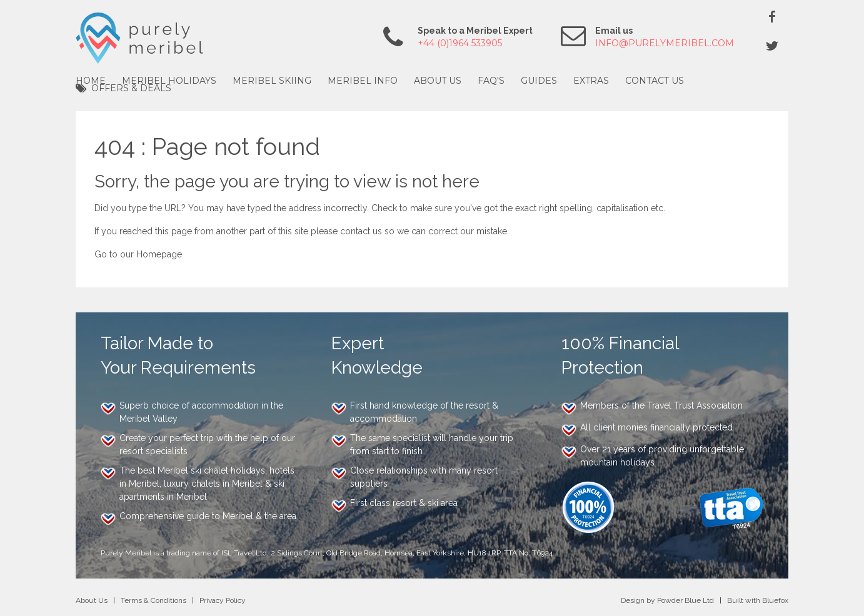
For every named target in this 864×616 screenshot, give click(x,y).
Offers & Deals (131, 88)
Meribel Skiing (272, 81)
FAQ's (491, 81)
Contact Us (655, 81)
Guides (539, 81)
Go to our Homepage (138, 254)
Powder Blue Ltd (686, 600)
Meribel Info (363, 81)
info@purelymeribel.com (665, 43)
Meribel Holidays (169, 81)
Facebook (772, 16)
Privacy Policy (223, 600)
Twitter (772, 46)
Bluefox (775, 600)
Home (91, 81)
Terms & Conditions (153, 600)
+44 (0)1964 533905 (460, 43)
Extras (591, 81)
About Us (438, 81)
